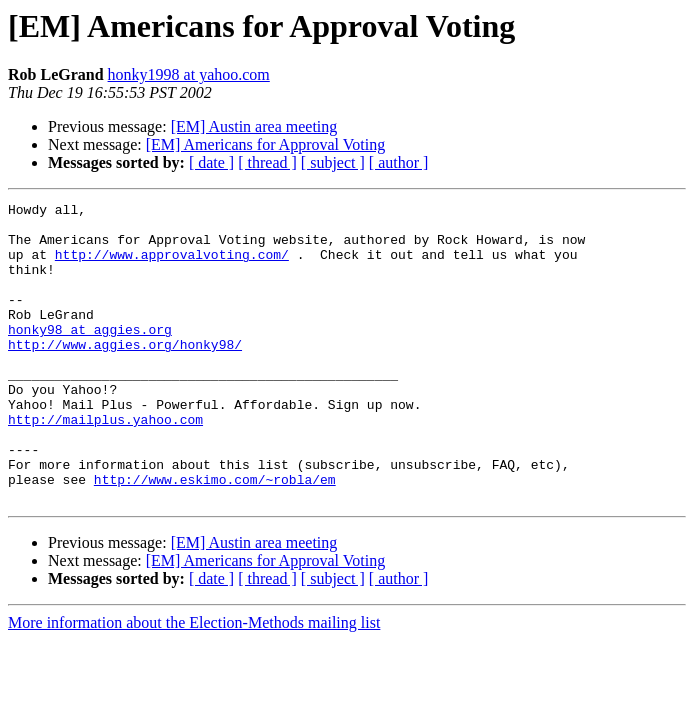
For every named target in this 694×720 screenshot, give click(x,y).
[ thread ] (267, 162)
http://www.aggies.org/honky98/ (125, 374)
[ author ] (399, 162)
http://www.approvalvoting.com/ (172, 266)
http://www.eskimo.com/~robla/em (215, 536)
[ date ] (211, 162)
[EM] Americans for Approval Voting (265, 144)
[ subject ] (333, 162)
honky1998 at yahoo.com (189, 74)
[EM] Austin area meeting (254, 126)
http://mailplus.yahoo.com (105, 464)
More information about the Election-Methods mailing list (194, 682)
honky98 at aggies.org (90, 356)
